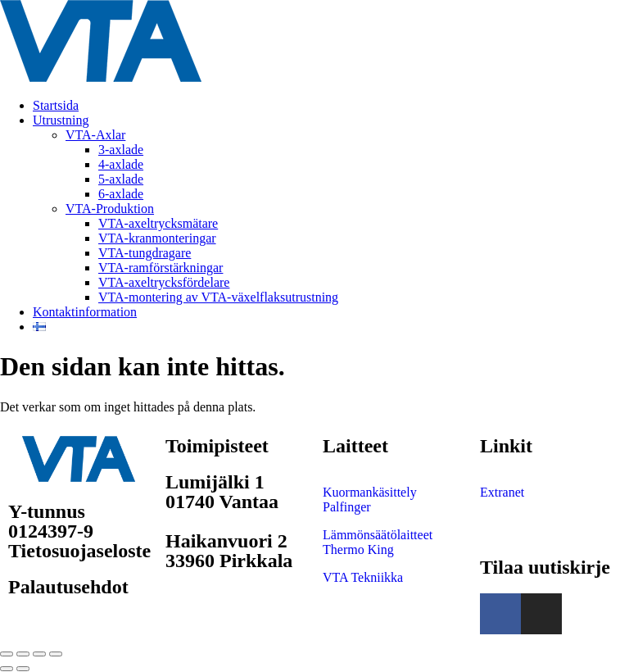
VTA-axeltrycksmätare (158, 223)
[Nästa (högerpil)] (23, 669)
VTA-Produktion (110, 209)
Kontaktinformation (85, 312)
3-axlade (121, 150)
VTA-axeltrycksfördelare (164, 282)
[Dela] (39, 654)
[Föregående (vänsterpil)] (7, 669)
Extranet (502, 492)
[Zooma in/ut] (7, 654)
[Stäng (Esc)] (56, 654)
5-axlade (121, 179)
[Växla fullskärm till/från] (23, 654)
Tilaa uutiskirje (545, 567)
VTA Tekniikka (363, 577)
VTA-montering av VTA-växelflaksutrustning (218, 297)
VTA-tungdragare (145, 253)
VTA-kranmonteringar (157, 238)
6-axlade (121, 194)
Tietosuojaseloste (79, 551)
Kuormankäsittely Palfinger (370, 499)
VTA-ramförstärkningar (161, 268)
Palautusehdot (68, 587)
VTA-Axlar (95, 135)
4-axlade (121, 164)
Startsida (56, 105)
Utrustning (61, 120)
